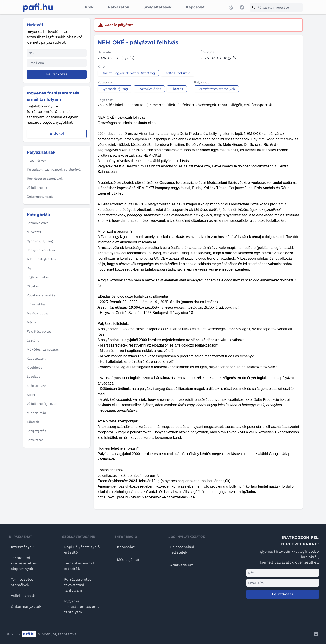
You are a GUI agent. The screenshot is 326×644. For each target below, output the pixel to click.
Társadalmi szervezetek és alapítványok (24, 563)
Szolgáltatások (157, 7)
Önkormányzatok (26, 607)
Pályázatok (119, 7)
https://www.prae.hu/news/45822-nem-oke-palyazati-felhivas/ (146, 497)
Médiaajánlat (128, 560)
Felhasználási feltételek (182, 550)
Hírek (88, 7)
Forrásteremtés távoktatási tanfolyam (78, 585)
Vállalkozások (23, 596)
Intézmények (22, 547)
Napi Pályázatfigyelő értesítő (82, 550)
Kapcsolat (195, 7)
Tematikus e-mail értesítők (79, 566)
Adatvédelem (182, 565)
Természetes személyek (22, 582)
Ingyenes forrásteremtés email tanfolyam (83, 607)
